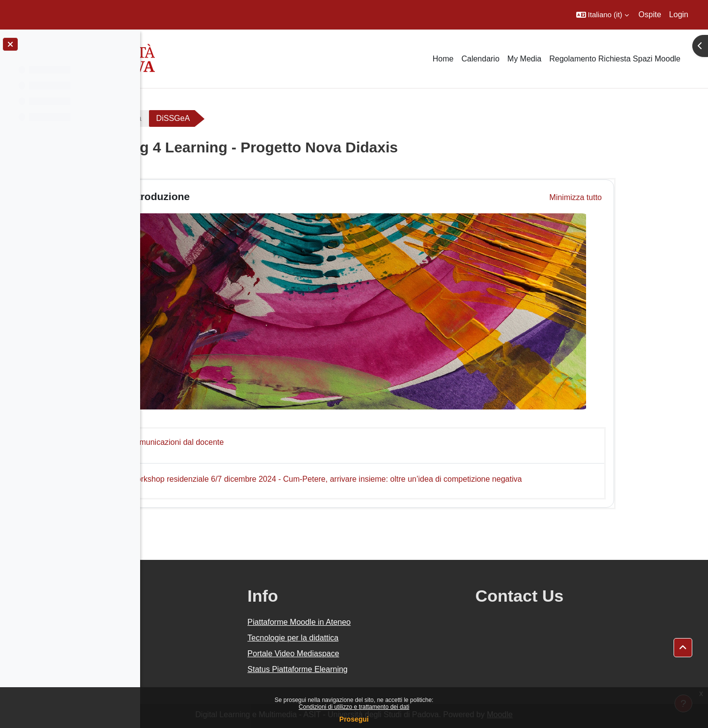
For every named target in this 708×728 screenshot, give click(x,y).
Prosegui (354, 719)
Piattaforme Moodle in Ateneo (392, 622)
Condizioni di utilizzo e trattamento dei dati (354, 707)
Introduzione (229, 196)
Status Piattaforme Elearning (391, 669)
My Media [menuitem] (524, 59)
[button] (603, 15)
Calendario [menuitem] (480, 59)
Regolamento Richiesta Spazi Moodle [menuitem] (615, 59)
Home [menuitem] (443, 59)
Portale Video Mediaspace (387, 654)
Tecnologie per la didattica (386, 638)
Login (679, 15)
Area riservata (187, 118)
